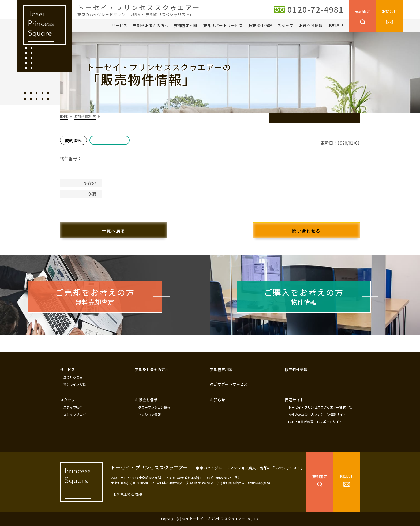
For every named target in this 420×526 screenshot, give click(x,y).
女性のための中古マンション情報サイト (317, 415)
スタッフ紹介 (73, 407)
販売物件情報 (260, 25)
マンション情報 (149, 415)
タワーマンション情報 (154, 407)
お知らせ (336, 25)
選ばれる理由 (73, 377)
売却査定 (363, 11)
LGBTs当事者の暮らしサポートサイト (315, 422)
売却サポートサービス (223, 25)
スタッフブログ (74, 415)
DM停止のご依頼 (128, 494)
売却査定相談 (186, 25)
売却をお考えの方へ (151, 25)
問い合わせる (306, 231)
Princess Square (78, 476)
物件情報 (304, 296)
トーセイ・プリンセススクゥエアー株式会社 (320, 407)
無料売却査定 (95, 296)
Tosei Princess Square (41, 24)
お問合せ (389, 11)
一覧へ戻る (114, 230)
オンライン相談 (74, 384)
